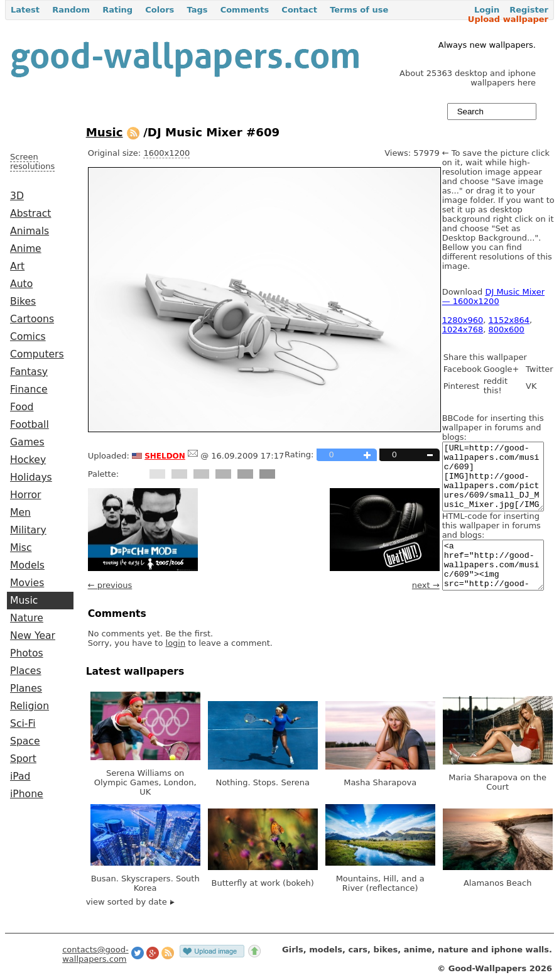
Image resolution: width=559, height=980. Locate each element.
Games (27, 442)
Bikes (23, 302)
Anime (26, 249)
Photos (27, 653)
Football (30, 425)
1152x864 (509, 320)
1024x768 (463, 329)
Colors (160, 10)
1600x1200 (166, 153)
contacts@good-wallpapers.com (95, 954)
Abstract (30, 214)
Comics (28, 337)
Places (26, 671)
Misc (21, 548)
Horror (25, 495)
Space (25, 741)
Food (22, 407)
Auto (21, 284)
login (176, 643)
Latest (25, 10)
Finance (29, 389)
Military (28, 530)
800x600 (507, 329)
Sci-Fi (23, 724)
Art (17, 266)
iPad (20, 776)
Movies (27, 583)
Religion (30, 706)
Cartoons (32, 319)
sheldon (165, 455)
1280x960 (463, 320)
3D (17, 196)
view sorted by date (130, 902)
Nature (27, 618)
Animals (30, 231)
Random (71, 10)
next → (426, 585)
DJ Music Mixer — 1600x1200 (493, 297)
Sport (23, 759)
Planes (26, 689)
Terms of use (359, 10)
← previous (110, 585)
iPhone (27, 794)
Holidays (31, 477)
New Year (33, 636)
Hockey (28, 460)
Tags (197, 10)
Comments (245, 10)
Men (20, 513)
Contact (299, 10)
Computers (37, 354)
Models (27, 565)
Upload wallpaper (508, 19)
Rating (117, 10)
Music (24, 601)
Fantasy (29, 372)
